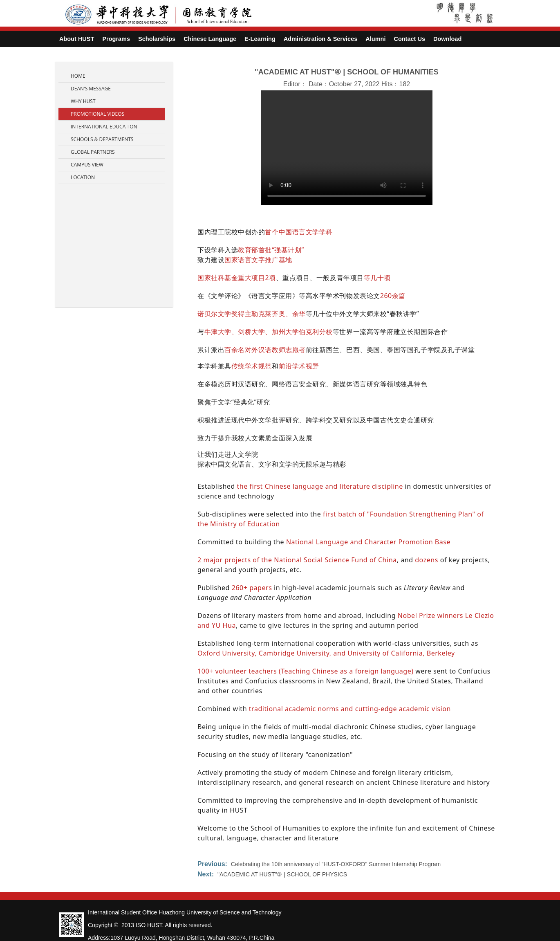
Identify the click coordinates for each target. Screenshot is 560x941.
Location (83, 177)
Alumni (375, 39)
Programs (116, 39)
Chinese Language (210, 39)
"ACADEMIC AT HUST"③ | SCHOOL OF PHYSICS (282, 874)
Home (78, 76)
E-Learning (260, 39)
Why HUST (83, 101)
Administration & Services (321, 39)
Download (447, 39)
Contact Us (409, 39)
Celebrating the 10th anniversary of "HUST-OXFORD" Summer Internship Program (336, 864)
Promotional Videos (97, 114)
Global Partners (93, 152)
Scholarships (157, 39)
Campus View (87, 165)
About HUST (77, 39)
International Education (104, 127)
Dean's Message (91, 89)
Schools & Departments (102, 139)
